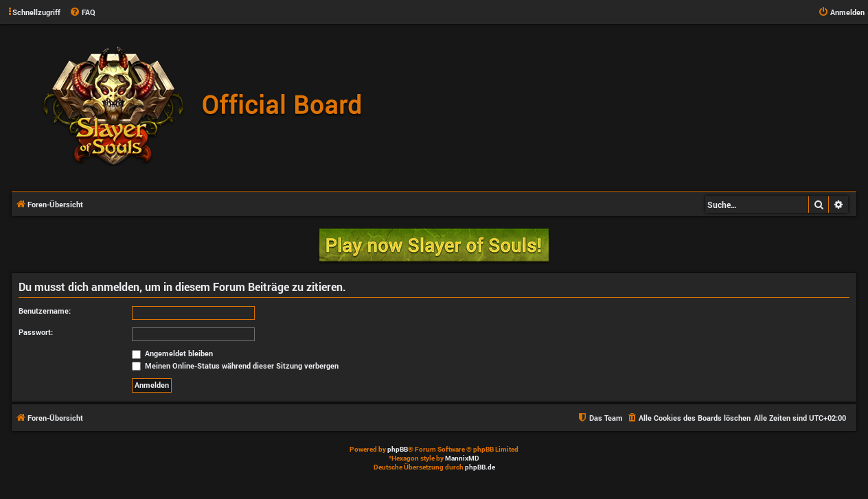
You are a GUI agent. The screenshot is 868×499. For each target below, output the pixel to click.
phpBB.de (480, 467)
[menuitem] (82, 12)
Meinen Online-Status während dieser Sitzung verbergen (235, 365)
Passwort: (36, 332)
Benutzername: (45, 311)
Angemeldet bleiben (172, 353)
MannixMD (462, 458)
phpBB (398, 449)
